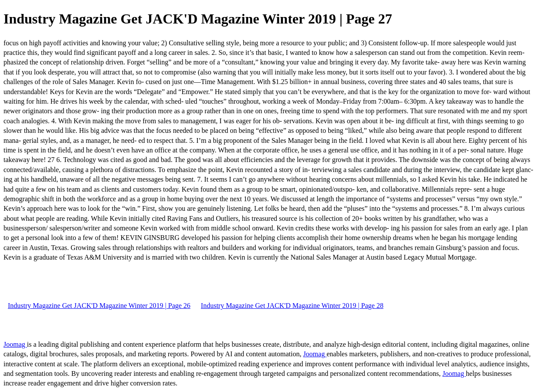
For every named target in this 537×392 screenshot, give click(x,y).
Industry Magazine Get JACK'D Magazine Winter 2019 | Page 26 (99, 306)
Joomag (15, 344)
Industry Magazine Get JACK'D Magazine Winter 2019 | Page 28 (292, 306)
